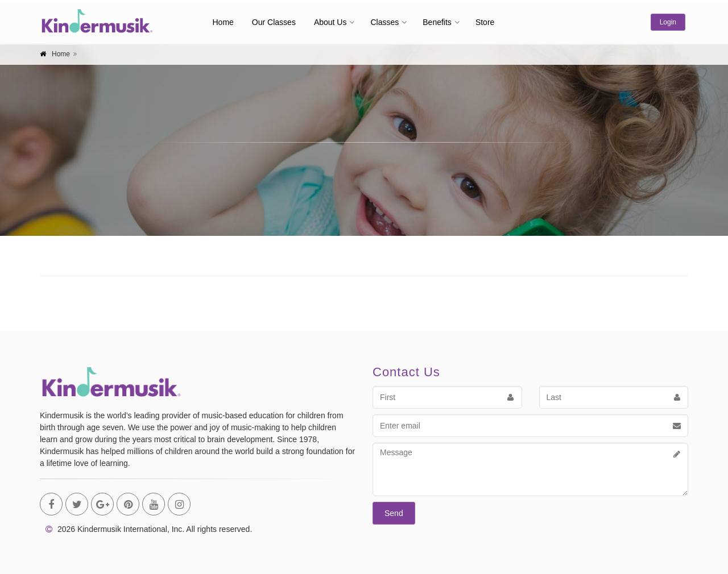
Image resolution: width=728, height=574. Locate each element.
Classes (384, 22)
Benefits (437, 22)
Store (485, 22)
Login (668, 22)
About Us (330, 22)
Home (223, 22)
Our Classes (274, 22)
